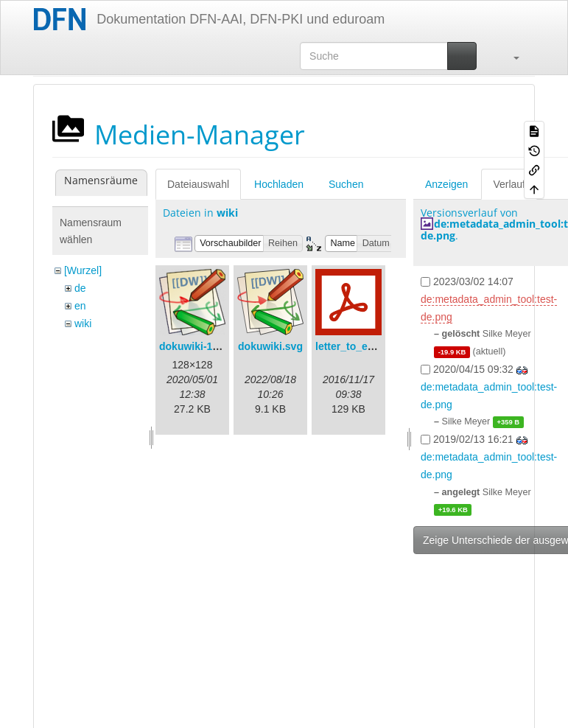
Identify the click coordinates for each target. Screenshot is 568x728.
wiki (83, 323)
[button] (509, 56)
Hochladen (279, 184)
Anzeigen (446, 184)
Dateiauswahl (198, 184)
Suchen (346, 184)
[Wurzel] (83, 270)
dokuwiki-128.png (202, 346)
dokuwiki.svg (270, 346)
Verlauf (509, 184)
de (80, 288)
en (80, 306)
